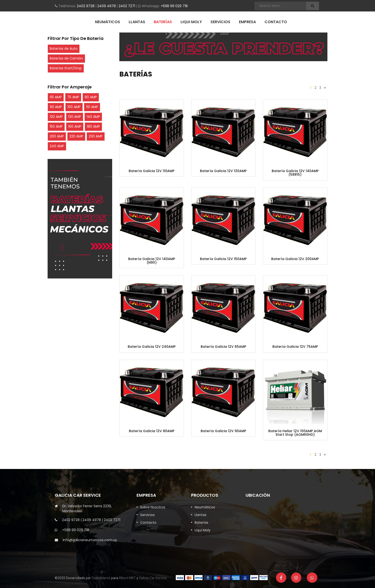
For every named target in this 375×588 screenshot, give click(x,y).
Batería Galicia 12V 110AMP (152, 171)
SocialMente (101, 578)
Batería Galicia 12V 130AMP (223, 171)
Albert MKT (127, 578)
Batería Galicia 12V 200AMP (295, 259)
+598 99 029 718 (174, 6)
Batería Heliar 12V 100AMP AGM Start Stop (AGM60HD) (295, 433)
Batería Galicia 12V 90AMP (223, 431)
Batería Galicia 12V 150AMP (223, 259)
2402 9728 (86, 6)
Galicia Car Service (153, 578)
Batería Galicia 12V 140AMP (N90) (152, 261)
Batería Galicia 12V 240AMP (152, 347)
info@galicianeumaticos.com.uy (90, 540)
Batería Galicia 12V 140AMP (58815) (295, 173)
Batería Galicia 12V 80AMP (152, 431)
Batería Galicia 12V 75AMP (295, 347)
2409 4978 (107, 6)
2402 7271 (127, 6)
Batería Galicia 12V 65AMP (223, 347)
